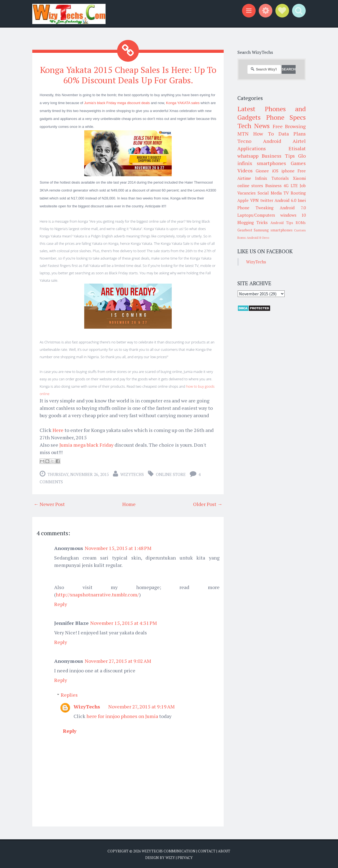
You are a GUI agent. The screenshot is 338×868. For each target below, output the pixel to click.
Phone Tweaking (255, 208)
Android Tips (282, 223)
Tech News (254, 126)
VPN (254, 200)
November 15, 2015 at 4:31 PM (124, 623)
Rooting (298, 193)
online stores (250, 186)
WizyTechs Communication (169, 851)
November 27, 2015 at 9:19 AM (142, 706)
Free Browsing (289, 126)
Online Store (171, 474)
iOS (275, 171)
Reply (61, 604)
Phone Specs (286, 117)
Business (273, 186)
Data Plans (292, 134)
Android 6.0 (285, 200)
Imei (302, 200)
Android (272, 141)
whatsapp (248, 156)
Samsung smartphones (273, 230)
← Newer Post (49, 504)
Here (58, 430)
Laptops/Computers (256, 215)
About (224, 851)
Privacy (185, 857)
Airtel (299, 141)
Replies (69, 695)
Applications (252, 148)
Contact (207, 851)
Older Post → (208, 504)
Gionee (262, 171)
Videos (245, 170)
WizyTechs (132, 474)
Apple (243, 200)
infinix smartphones (262, 163)
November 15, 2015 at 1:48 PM (118, 548)
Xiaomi (299, 178)
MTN (243, 134)
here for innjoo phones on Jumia (122, 716)
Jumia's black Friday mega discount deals (117, 103)
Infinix (261, 178)
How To (263, 134)
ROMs (301, 223)
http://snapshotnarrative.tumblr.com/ (97, 594)
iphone (288, 171)
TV (286, 193)
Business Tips (278, 156)
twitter (267, 200)
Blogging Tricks (253, 222)
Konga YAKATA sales (183, 103)
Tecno (244, 141)
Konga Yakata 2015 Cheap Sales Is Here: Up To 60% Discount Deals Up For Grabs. (128, 75)
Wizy (170, 857)
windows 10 (293, 215)
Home (129, 504)
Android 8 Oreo (258, 238)
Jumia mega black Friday (86, 445)
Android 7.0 (293, 208)
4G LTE (291, 186)
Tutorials (280, 178)
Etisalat (297, 148)
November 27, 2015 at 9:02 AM (118, 661)
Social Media (270, 193)
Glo (302, 156)
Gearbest (245, 230)
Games (298, 163)
